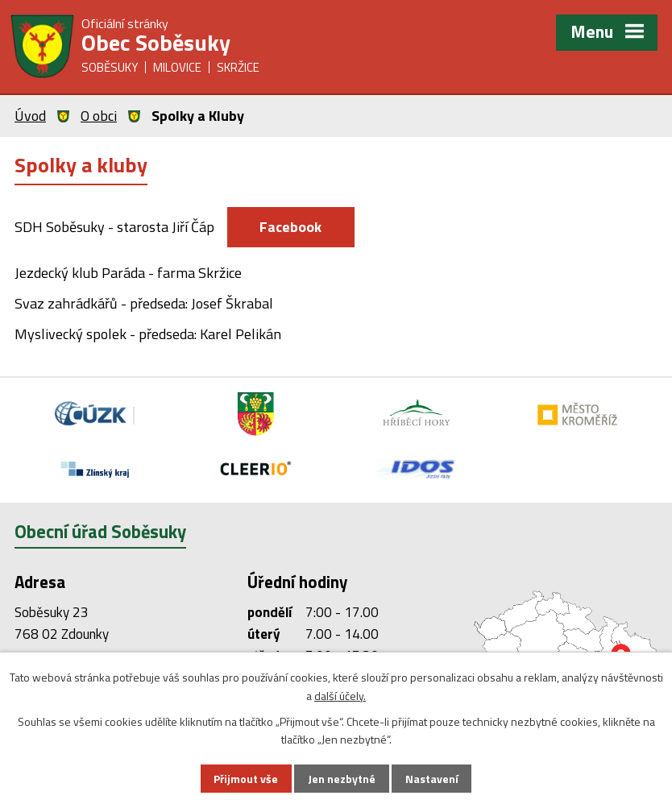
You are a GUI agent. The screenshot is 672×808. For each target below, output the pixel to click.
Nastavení (432, 779)
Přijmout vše (246, 779)
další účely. (340, 696)
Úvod (30, 116)
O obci (99, 116)
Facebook (291, 227)
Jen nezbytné (342, 779)
